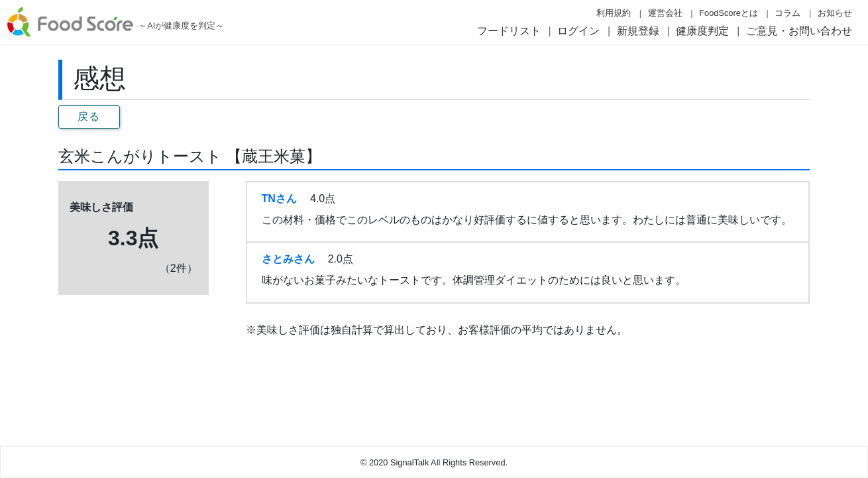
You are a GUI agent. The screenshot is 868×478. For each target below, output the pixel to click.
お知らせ (835, 13)
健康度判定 (702, 31)
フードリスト (509, 31)
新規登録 (638, 31)
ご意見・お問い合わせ (799, 31)
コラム (787, 13)
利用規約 (614, 13)
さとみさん (288, 259)
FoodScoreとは (729, 13)
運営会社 (665, 13)
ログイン (578, 31)
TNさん (279, 199)
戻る (89, 116)
